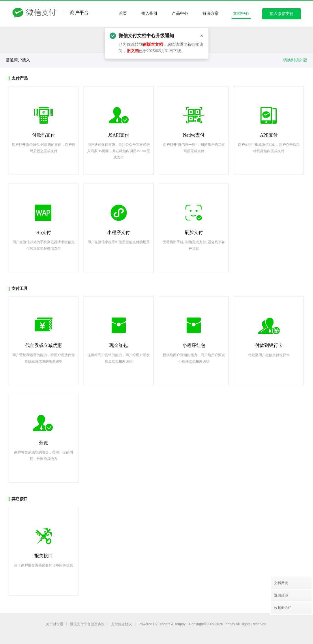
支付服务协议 (121, 624)
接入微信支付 (282, 14)
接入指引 (149, 13)
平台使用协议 (87, 624)
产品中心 (180, 13)
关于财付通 (55, 624)
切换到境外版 (295, 60)
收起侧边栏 (283, 608)
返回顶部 (281, 595)
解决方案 (211, 13)
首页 (123, 13)
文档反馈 (281, 583)
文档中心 (241, 13)
